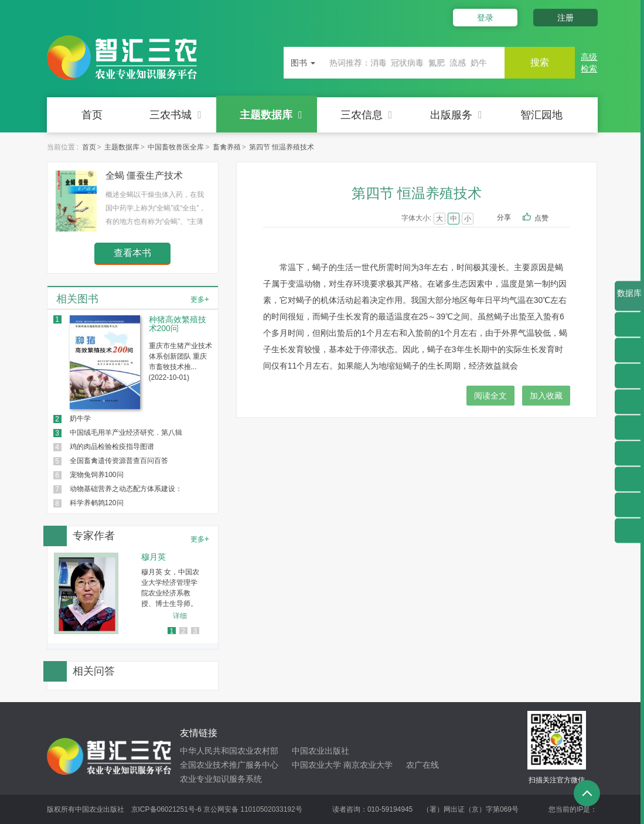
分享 (504, 217)
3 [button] (195, 631)
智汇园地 (541, 115)
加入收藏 (546, 396)
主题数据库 (271, 115)
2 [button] (183, 631)
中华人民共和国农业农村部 (229, 751)
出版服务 (456, 115)
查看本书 (132, 253)
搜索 (540, 62)
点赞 (549, 219)
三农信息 (367, 115)
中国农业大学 (316, 765)
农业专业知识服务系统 (221, 779)
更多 (200, 299)
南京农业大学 (368, 765)
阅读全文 (490, 396)
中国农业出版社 (321, 751)
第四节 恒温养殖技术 (282, 147)
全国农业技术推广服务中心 (229, 765)
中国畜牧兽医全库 (176, 147)
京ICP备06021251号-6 (166, 809)
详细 (180, 616)
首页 (92, 115)
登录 (485, 18)
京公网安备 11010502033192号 (253, 809)
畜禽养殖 (227, 147)
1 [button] (171, 631)
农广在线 (422, 765)
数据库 (629, 300)
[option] (133, 593)
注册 (565, 18)
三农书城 (176, 115)
